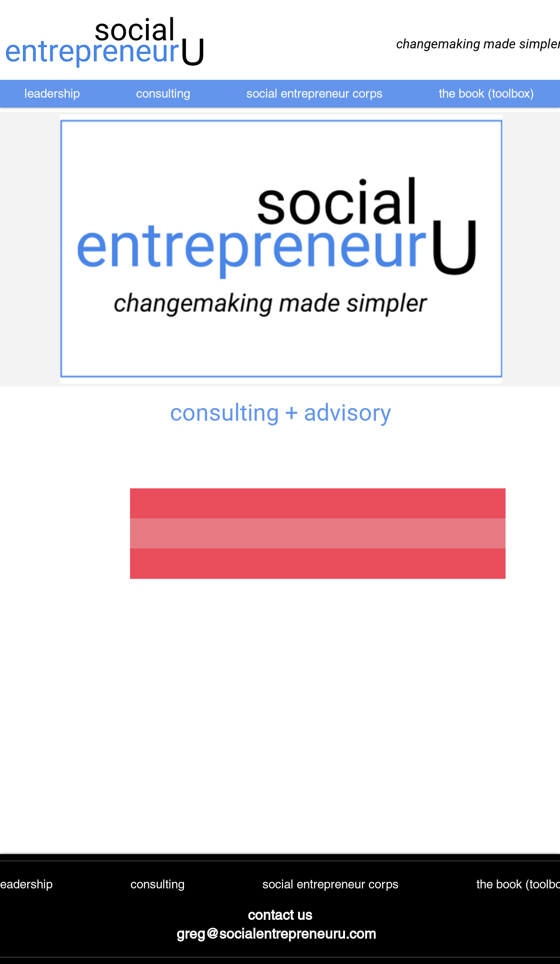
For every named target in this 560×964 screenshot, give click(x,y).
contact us (280, 915)
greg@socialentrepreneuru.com (278, 934)
